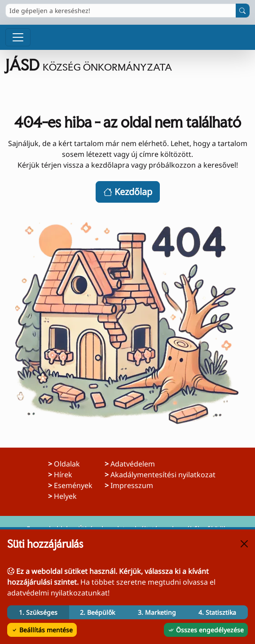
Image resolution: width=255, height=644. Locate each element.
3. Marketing (157, 612)
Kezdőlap (128, 192)
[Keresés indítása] (243, 11)
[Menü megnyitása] (18, 37)
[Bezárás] (244, 544)
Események (73, 485)
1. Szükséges (38, 612)
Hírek (63, 475)
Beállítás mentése (42, 630)
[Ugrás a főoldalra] (127, 65)
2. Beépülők (97, 612)
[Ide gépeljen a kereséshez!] (121, 11)
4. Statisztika (217, 612)
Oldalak (67, 464)
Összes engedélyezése (206, 630)
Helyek (65, 496)
